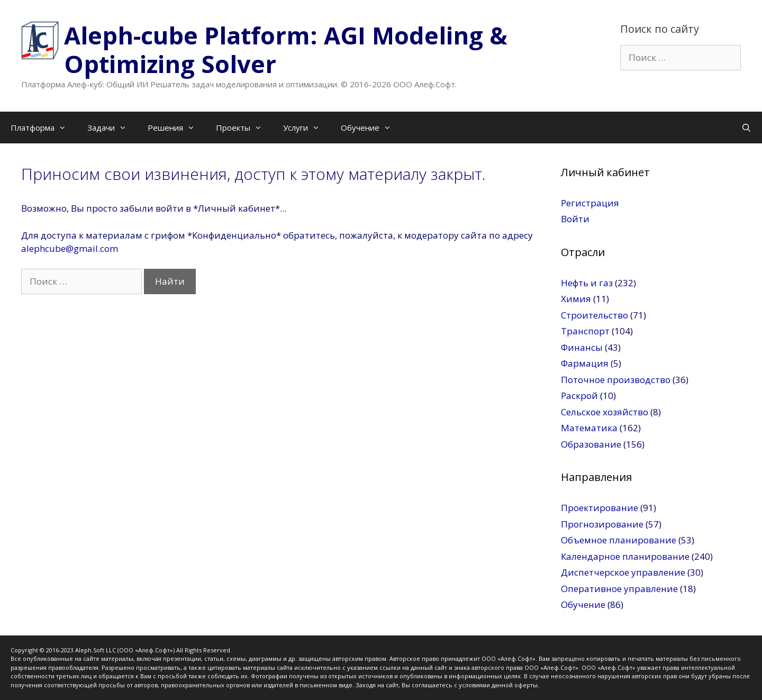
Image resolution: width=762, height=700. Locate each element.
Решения (176, 128)
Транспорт (585, 331)
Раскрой (579, 396)
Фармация (585, 363)
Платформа (44, 128)
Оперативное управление (619, 589)
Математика (589, 428)
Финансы (582, 347)
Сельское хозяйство (605, 412)
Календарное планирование (625, 556)
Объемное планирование (619, 540)
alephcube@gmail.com (70, 248)
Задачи (112, 128)
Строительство (595, 315)
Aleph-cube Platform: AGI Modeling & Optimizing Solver (286, 49)
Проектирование (600, 508)
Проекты (244, 128)
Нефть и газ (587, 283)
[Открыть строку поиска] (746, 128)
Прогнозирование (602, 524)
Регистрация (590, 203)
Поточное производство (616, 380)
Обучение (371, 128)
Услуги (307, 128)
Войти (575, 219)
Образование (591, 444)
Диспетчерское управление (623, 572)
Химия (576, 299)
